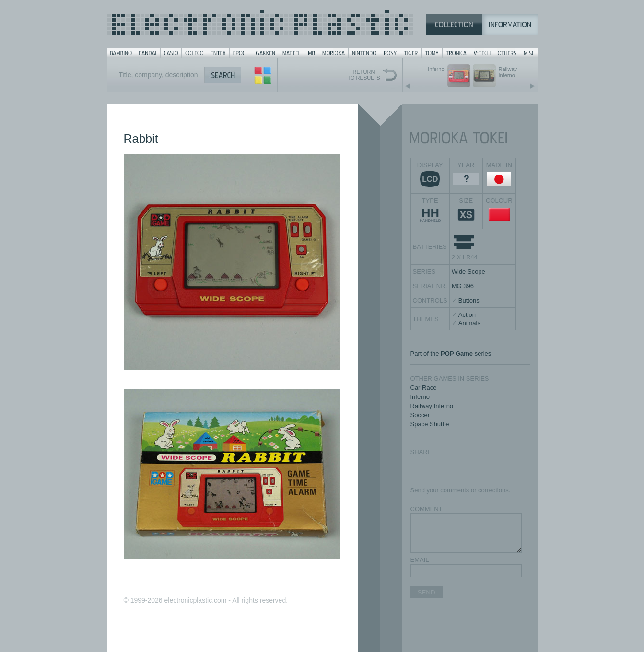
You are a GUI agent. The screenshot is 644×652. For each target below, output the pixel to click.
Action (467, 315)
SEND (427, 592)
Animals (469, 323)
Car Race (424, 388)
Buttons (469, 300)
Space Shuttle (430, 424)
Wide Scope (468, 272)
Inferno (420, 397)
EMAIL (420, 560)
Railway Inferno (432, 406)
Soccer (420, 415)
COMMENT (427, 509)
